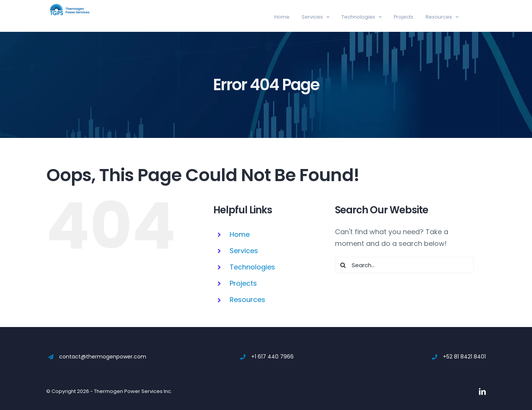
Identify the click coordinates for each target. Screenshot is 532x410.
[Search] (343, 265)
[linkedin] (482, 391)
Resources (247, 300)
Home (240, 234)
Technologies (252, 267)
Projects (243, 283)
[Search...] (404, 265)
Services (244, 251)
